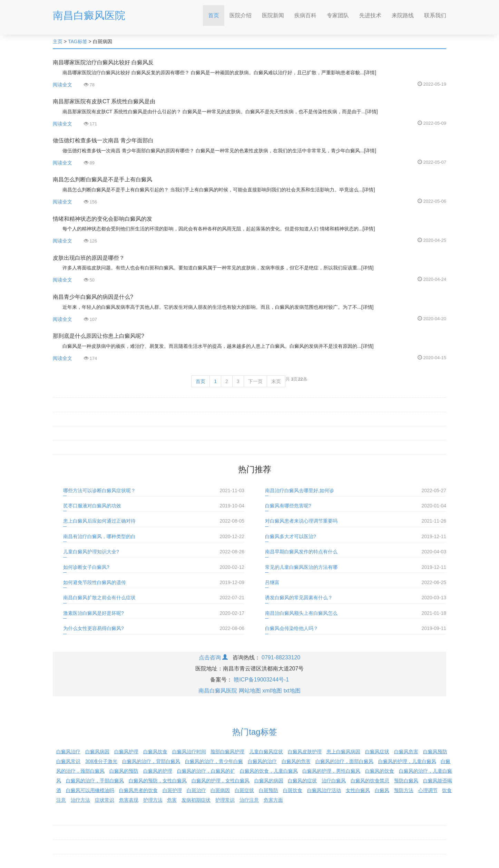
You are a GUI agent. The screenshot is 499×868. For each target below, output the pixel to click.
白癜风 (382, 790)
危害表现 (129, 800)
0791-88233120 (281, 657)
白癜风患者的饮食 (138, 790)
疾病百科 (305, 15)
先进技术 (370, 15)
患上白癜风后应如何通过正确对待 (99, 521)
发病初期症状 (196, 800)
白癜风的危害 (296, 761)
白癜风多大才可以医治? (291, 536)
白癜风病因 (97, 752)
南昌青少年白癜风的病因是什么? (93, 297)
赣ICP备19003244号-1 (261, 680)
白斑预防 (268, 790)
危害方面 (273, 800)
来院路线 (403, 15)
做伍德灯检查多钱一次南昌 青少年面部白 (103, 140)
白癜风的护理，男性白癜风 (331, 771)
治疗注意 (249, 800)
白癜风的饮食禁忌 (370, 781)
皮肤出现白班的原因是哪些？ (89, 258)
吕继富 (272, 582)
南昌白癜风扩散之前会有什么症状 (99, 598)
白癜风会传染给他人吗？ (292, 628)
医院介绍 (241, 15)
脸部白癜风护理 (227, 752)
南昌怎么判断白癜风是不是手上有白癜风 (102, 179)
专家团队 (338, 15)
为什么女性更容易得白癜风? (94, 628)
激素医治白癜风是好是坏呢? (94, 613)
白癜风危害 (406, 752)
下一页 (255, 381)
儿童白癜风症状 (266, 752)
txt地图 (292, 691)
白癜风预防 (435, 752)
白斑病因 (220, 790)
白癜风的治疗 (262, 761)
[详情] (370, 73)
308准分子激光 (101, 761)
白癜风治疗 (68, 752)
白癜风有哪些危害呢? (288, 506)
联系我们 (435, 15)
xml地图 (272, 691)
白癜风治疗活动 (324, 790)
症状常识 (105, 800)
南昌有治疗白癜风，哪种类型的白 (99, 536)
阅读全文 (62, 85)
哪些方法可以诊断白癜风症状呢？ (99, 490)
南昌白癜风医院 (89, 15)
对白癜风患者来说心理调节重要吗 (301, 521)
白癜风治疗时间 (189, 752)
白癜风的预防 (124, 771)
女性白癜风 (358, 790)
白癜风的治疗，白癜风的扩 (206, 771)
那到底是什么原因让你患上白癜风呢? (99, 336)
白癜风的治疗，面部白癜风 (344, 761)
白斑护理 (172, 790)
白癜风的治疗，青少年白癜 (214, 761)
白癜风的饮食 (380, 771)
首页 (216, 13)
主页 (58, 41)
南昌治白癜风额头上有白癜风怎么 (301, 613)
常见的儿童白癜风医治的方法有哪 (301, 567)
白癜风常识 (68, 761)
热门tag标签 (255, 732)
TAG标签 (78, 41)
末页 (276, 381)
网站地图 (250, 691)
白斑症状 (244, 790)
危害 (172, 800)
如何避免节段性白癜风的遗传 (95, 582)
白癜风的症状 (302, 781)
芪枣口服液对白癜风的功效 (92, 506)
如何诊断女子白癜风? (86, 567)
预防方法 (404, 790)
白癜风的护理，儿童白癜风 (407, 761)
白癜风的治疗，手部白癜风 (95, 781)
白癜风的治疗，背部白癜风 (151, 761)
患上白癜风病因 (343, 752)
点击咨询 (213, 657)
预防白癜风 (406, 781)
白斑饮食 (293, 790)
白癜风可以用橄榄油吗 (90, 790)
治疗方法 (80, 800)
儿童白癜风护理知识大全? (91, 552)
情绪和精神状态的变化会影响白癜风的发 (102, 219)
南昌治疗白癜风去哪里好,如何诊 (300, 490)
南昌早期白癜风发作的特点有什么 (301, 552)
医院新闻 (273, 15)
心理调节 (428, 790)
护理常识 (225, 800)
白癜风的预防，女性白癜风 (158, 781)
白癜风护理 (126, 752)
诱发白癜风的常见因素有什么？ (299, 598)
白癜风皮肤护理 (305, 752)
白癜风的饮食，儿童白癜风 (269, 771)
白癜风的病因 (269, 781)
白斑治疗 (196, 790)
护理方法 (153, 800)
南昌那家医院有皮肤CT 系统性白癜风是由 (104, 101)
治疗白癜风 (334, 781)
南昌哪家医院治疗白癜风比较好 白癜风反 (103, 62)
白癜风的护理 (158, 771)
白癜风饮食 (155, 752)
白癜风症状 (377, 752)
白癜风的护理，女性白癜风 (221, 781)
